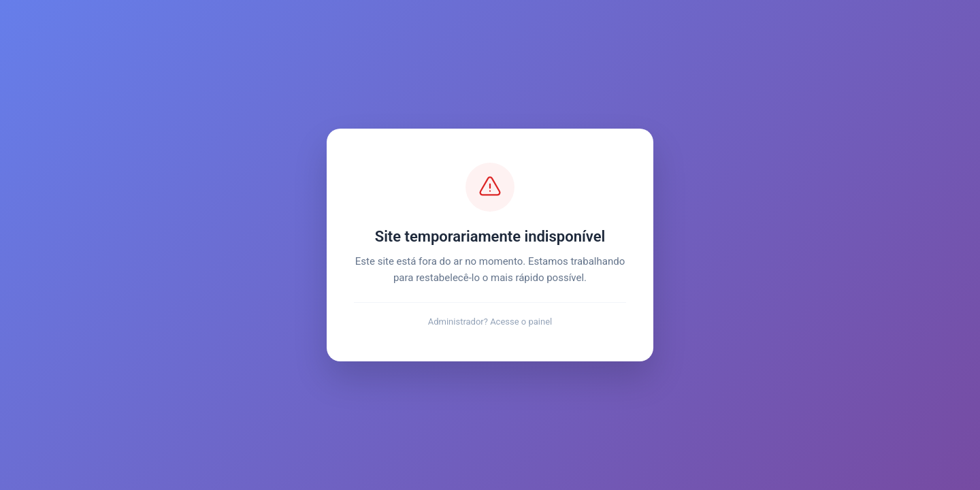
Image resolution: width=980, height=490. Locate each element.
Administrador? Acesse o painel (490, 322)
